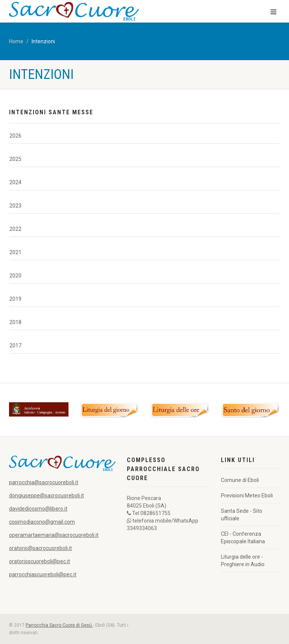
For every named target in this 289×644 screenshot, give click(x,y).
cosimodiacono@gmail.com (42, 522)
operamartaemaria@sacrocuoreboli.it (54, 535)
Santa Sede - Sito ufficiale (242, 515)
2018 (15, 322)
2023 (15, 206)
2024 (15, 182)
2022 (15, 229)
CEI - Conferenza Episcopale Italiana (243, 538)
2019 (15, 299)
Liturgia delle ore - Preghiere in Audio (243, 561)
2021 (15, 252)
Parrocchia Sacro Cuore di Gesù (59, 625)
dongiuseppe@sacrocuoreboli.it (46, 496)
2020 (15, 276)
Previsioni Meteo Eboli (247, 496)
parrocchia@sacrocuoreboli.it (44, 482)
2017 (15, 345)
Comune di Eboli (240, 480)
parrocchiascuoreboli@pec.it (43, 574)
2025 (15, 159)
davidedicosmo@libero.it (38, 509)
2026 (15, 136)
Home (16, 41)
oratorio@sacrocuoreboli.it (40, 548)
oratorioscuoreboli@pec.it (40, 561)
